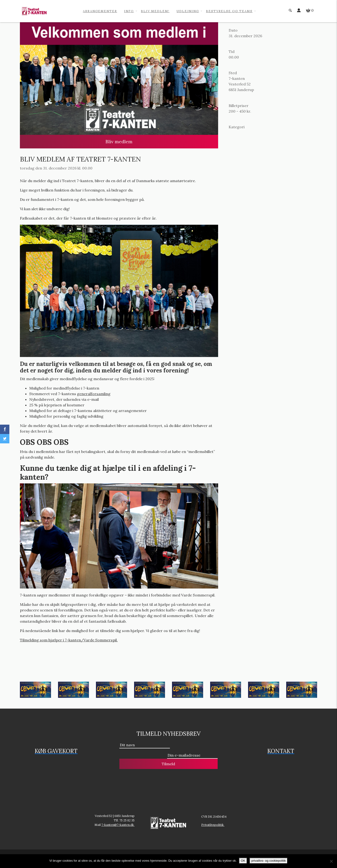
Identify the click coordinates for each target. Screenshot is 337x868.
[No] (331, 861)
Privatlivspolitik (213, 825)
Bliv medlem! (155, 11)
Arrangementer (100, 11)
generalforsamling (94, 394)
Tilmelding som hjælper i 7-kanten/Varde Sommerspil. (69, 640)
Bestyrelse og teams (229, 11)
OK (243, 861)
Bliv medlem (119, 142)
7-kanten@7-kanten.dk (118, 825)
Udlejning (188, 11)
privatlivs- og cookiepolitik (269, 861)
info (129, 11)
